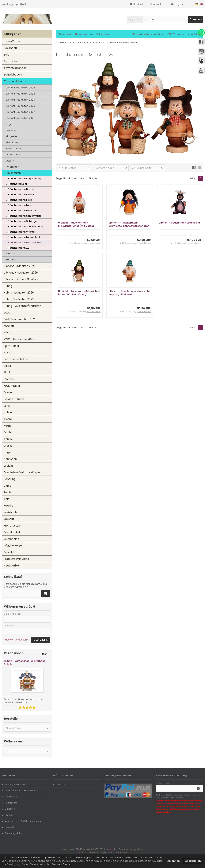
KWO (7, 333)
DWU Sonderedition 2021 (20, 319)
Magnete (11, 136)
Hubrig (8, 286)
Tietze (8, 419)
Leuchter (11, 130)
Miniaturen (12, 142)
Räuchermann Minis (20, 205)
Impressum (84, 34)
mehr (46, 654)
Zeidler (8, 492)
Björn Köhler (11, 346)
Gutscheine (11, 539)
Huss (7, 352)
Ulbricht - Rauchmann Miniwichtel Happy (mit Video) (129, 293)
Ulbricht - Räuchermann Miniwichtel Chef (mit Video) (76, 224)
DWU (7, 313)
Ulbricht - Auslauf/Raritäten (22, 279)
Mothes (9, 379)
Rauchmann (13, 173)
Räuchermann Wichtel (22, 232)
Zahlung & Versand (13, 784)
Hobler (8, 412)
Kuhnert (9, 326)
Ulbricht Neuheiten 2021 (20, 118)
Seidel (8, 366)
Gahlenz (9, 432)
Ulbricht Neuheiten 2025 (20, 94)
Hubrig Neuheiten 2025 (19, 299)
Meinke (8, 506)
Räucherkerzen (14, 546)
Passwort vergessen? (16, 640)
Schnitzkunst (12, 552)
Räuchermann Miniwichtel (24, 237)
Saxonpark (11, 48)
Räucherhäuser (18, 184)
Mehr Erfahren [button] (64, 864)
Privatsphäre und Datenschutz (19, 791)
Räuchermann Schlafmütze (25, 216)
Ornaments (13, 155)
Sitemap (59, 784)
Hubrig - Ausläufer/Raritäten (23, 306)
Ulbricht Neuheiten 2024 (20, 100)
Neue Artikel (12, 566)
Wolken (10, 253)
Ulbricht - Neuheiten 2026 (21, 273)
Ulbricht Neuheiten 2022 (20, 112)
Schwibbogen (13, 75)
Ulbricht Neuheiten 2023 (20, 106)
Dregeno (9, 392)
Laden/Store (12, 41)
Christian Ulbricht (15, 81)
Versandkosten (94, 243)
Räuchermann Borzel (21, 189)
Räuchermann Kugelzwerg (25, 179)
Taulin (8, 439)
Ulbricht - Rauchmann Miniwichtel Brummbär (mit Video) (79, 293)
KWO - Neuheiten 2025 (19, 339)
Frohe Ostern (12, 526)
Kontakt (65, 34)
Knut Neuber (12, 386)
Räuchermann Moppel (22, 210)
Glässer (9, 446)
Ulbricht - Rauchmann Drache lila (179, 223)
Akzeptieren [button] (193, 861)
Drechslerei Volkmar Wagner (23, 472)
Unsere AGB (9, 797)
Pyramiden (11, 61)
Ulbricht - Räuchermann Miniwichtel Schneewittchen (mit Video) (129, 226)
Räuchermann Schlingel (23, 221)
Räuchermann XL (18, 248)
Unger (8, 452)
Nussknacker (14, 148)
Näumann (10, 459)
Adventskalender (15, 68)
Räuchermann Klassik (21, 195)
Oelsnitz (9, 519)
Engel (9, 124)
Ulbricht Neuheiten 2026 (20, 88)
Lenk (7, 406)
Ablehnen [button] (174, 861)
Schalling (10, 479)
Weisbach (10, 512)
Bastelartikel (12, 532)
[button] (135, 19)
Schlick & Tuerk (14, 399)
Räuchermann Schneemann (25, 226)
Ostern (10, 161)
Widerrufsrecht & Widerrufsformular (22, 821)
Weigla (8, 466)
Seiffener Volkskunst (17, 359)
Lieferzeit (8, 827)
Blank (7, 372)
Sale (7, 55)
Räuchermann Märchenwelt (25, 242)
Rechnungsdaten (12, 833)
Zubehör (11, 260)
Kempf (8, 426)
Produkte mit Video (16, 559)
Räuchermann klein (20, 200)
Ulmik (7, 486)
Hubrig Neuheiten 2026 (19, 293)
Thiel (7, 499)
